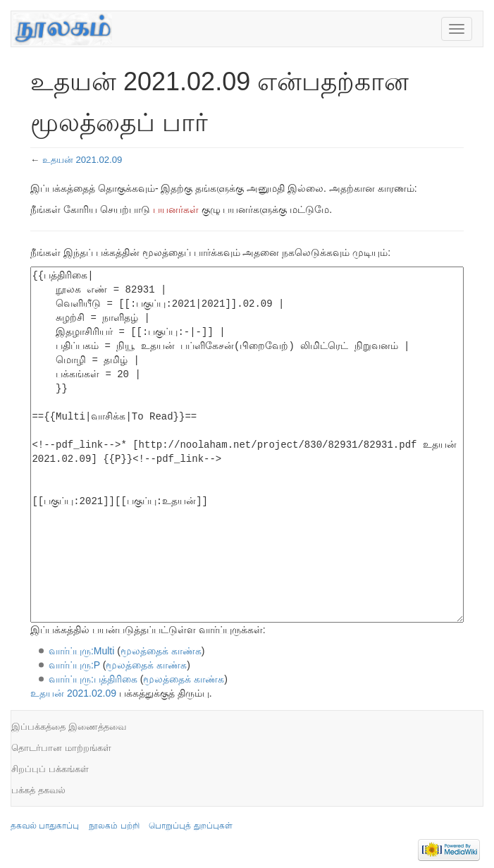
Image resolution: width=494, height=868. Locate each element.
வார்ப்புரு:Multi (81, 651)
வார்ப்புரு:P (74, 665)
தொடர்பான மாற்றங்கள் (61, 748)
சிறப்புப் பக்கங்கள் (50, 769)
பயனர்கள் (176, 209)
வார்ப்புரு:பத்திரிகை (93, 679)
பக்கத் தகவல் (38, 790)
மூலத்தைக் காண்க (161, 651)
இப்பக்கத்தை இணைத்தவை (69, 727)
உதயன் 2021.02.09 (82, 160)
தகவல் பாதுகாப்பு (45, 826)
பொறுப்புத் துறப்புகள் (190, 826)
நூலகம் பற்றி (114, 826)
